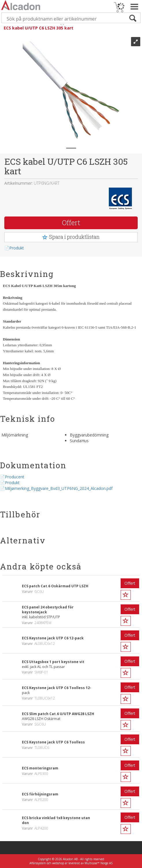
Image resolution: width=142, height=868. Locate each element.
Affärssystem (38, 863)
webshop (58, 863)
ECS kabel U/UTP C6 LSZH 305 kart (39, 28)
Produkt (17, 248)
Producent (15, 477)
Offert (71, 223)
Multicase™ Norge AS (99, 863)
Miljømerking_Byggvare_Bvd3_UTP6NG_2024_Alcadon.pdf (59, 488)
